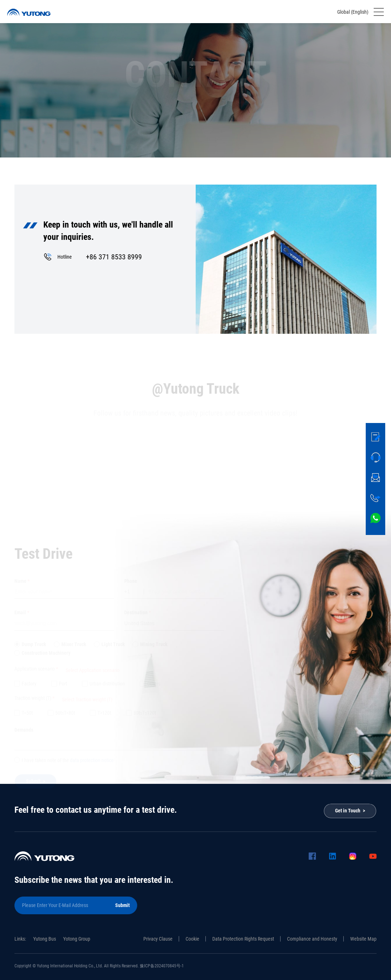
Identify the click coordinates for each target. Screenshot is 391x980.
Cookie (192, 939)
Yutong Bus (45, 939)
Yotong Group (77, 939)
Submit (122, 905)
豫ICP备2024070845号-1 (162, 966)
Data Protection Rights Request (243, 939)
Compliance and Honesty (312, 939)
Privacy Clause (158, 939)
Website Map (363, 939)
